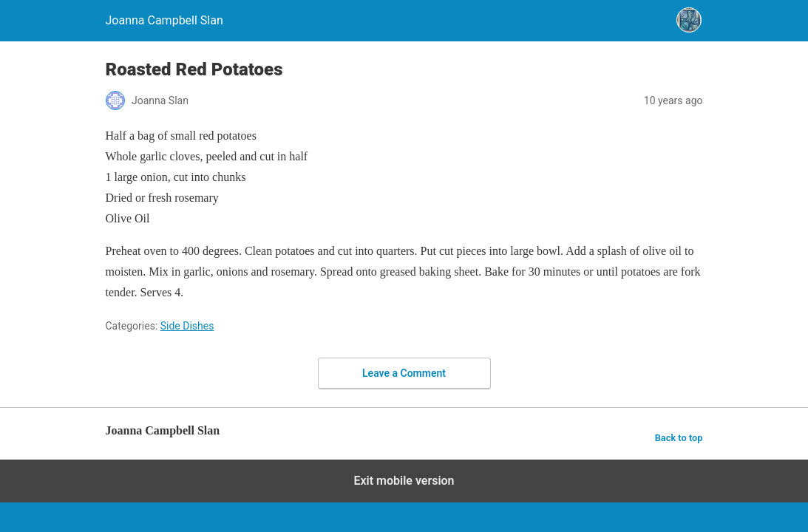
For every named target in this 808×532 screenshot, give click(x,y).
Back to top (679, 438)
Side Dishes (187, 326)
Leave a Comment (404, 373)
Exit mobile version (404, 481)
